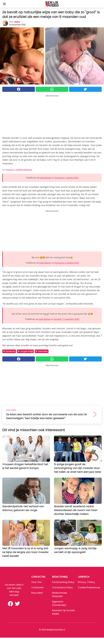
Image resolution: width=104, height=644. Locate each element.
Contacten (37, 587)
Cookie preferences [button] (89, 587)
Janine (17, 22)
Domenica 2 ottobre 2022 (67, 263)
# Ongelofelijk (25, 351)
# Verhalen (42, 351)
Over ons (37, 582)
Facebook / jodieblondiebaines (19, 170)
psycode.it (37, 593)
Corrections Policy (62, 587)
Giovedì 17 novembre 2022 (67, 319)
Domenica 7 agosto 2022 (67, 178)
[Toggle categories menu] (4, 4)
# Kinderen (9, 351)
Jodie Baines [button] (46, 178)
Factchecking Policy (63, 582)
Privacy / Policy (86, 582)
